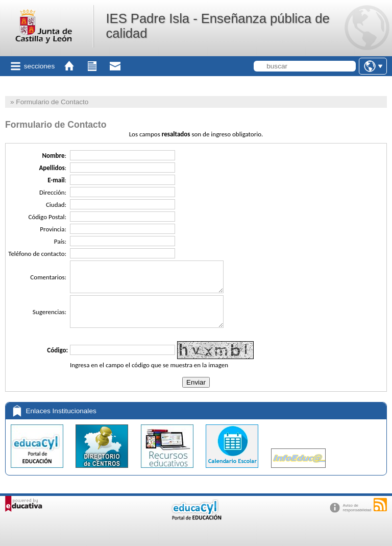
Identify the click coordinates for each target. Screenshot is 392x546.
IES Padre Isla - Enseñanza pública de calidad (217, 26)
